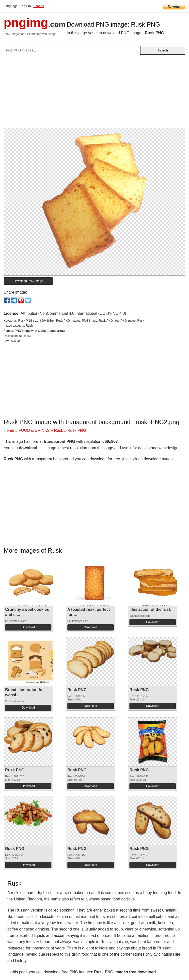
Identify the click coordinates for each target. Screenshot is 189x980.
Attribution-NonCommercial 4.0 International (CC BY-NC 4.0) (73, 313)
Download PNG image (28, 281)
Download (28, 627)
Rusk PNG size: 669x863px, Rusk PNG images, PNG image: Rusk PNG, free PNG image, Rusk (81, 321)
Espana (39, 6)
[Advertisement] (94, 93)
